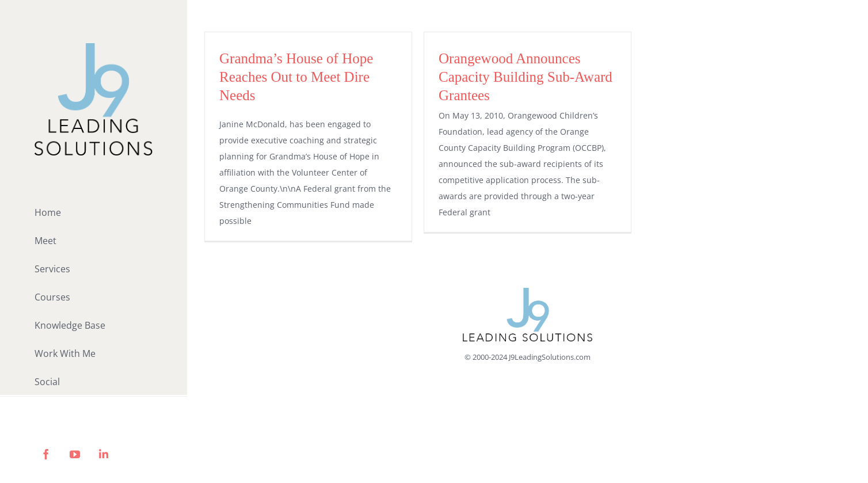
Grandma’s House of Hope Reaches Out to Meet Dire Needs (296, 77)
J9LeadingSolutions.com (550, 357)
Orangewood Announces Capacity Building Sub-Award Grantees (526, 77)
